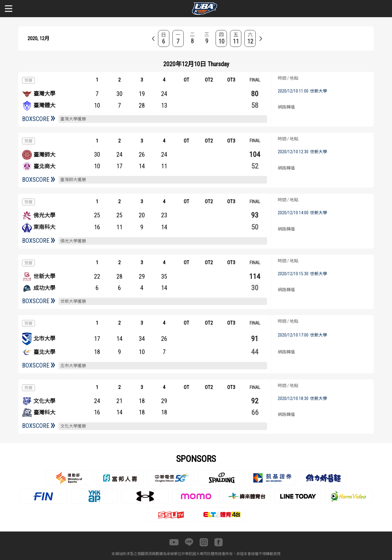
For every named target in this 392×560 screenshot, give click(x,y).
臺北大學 (44, 352)
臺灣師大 (44, 155)
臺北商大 (44, 166)
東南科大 (44, 227)
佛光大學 (44, 215)
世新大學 (44, 276)
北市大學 (44, 339)
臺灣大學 (44, 94)
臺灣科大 (44, 412)
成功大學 (44, 288)
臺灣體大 (44, 105)
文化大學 (44, 401)
